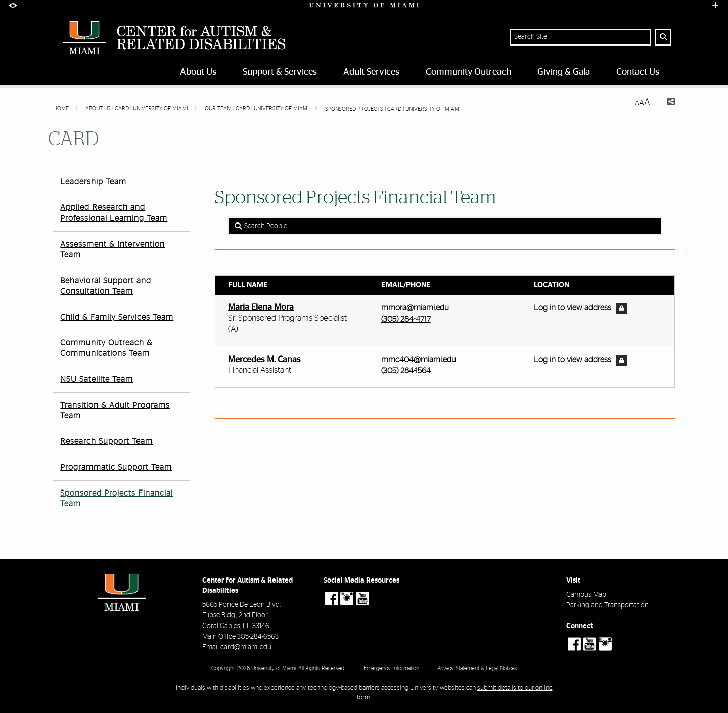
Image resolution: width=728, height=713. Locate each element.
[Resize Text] (643, 102)
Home (62, 108)
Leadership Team (93, 182)
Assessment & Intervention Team (112, 250)
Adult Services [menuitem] (371, 72)
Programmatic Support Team (116, 467)
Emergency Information (391, 668)
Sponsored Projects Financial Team (117, 498)
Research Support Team (106, 441)
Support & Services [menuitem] (280, 72)
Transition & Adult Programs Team (115, 410)
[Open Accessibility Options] (13, 5)
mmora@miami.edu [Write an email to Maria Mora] (415, 308)
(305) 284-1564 (406, 371)
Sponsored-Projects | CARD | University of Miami (393, 109)
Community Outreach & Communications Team (106, 348)
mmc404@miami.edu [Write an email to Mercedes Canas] (419, 360)
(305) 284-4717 (406, 319)
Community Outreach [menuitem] (468, 72)
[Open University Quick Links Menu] (715, 5)
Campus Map (586, 595)
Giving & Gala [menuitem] (564, 72)
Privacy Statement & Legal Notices (477, 668)
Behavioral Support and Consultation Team (106, 286)
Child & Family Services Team (117, 317)
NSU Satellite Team (97, 379)
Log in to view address (573, 308)
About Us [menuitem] (198, 72)
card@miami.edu (246, 647)
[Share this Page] (667, 103)
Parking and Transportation (607, 605)
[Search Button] (663, 37)
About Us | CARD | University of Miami (138, 108)
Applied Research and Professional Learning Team (114, 213)
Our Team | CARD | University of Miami (258, 108)
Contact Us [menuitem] (638, 72)
